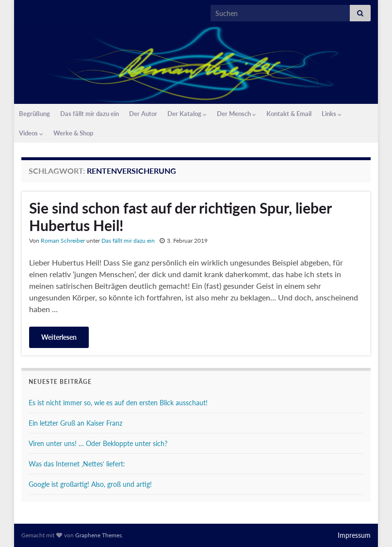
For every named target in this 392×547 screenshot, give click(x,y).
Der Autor (143, 114)
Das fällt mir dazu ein (90, 114)
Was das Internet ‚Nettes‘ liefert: (77, 464)
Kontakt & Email (289, 114)
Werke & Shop (73, 133)
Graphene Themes (98, 535)
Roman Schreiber (63, 240)
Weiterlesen (59, 337)
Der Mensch (237, 114)
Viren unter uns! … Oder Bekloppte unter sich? (98, 443)
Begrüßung (34, 114)
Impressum (354, 535)
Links (332, 114)
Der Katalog (187, 114)
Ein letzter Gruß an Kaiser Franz (75, 423)
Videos (31, 133)
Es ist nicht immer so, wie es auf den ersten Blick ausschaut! (118, 403)
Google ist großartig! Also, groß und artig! (90, 484)
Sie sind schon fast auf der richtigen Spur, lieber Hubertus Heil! (180, 216)
